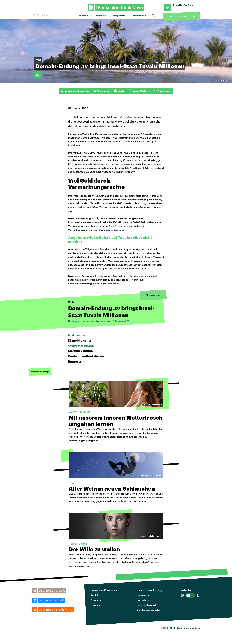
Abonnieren (163, 91)
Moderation (139, 15)
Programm (119, 15)
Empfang (96, 600)
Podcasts (101, 15)
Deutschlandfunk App (75, 91)
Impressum (143, 595)
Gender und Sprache (148, 610)
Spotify (120, 91)
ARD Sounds (102, 91)
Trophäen (96, 605)
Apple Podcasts (140, 91)
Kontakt (95, 595)
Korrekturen (144, 600)
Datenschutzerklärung (149, 590)
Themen (83, 15)
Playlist (182, 16)
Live (170, 16)
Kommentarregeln (147, 605)
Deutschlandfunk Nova (104, 590)
